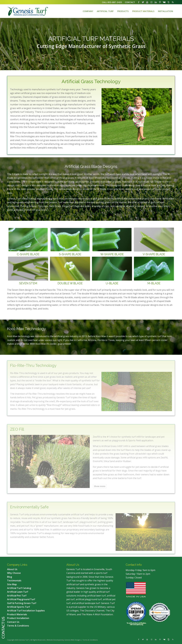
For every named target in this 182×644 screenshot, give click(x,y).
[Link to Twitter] (143, 2)
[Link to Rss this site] (173, 2)
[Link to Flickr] (168, 2)
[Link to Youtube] (147, 2)
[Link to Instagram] (151, 2)
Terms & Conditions (90, 640)
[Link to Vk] (164, 2)
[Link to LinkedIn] (156, 2)
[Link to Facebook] (139, 2)
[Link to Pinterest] (160, 2)
